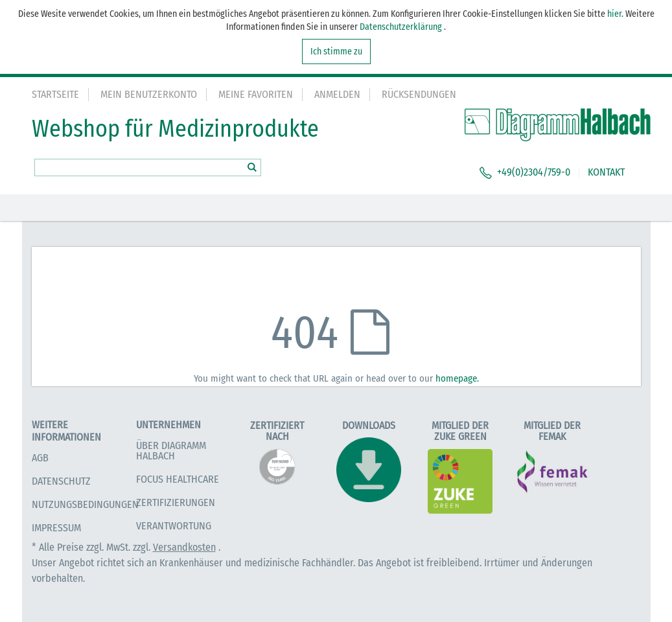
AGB (40, 458)
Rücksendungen (419, 94)
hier (614, 14)
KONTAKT (606, 172)
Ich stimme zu (336, 52)
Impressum (56, 528)
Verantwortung (174, 526)
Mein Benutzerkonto (149, 94)
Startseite (55, 94)
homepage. (457, 378)
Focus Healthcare (178, 479)
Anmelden (337, 94)
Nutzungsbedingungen (85, 504)
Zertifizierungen (176, 502)
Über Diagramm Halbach (171, 451)
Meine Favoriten (256, 94)
